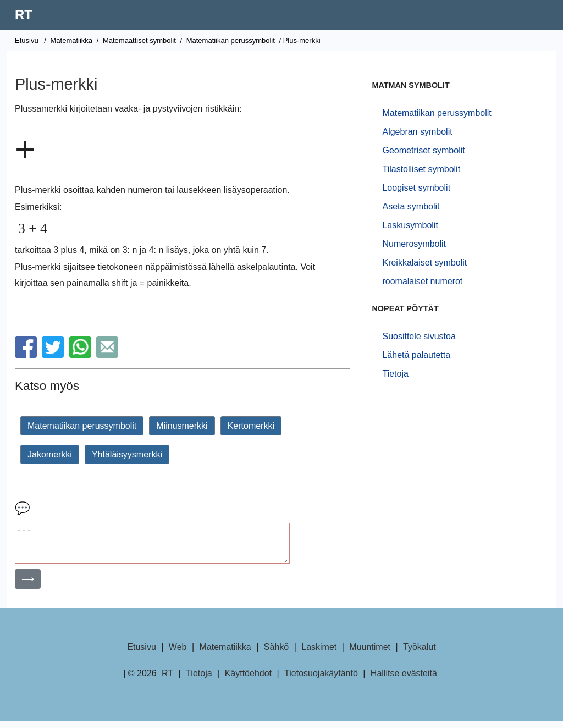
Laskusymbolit (410, 225)
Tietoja (395, 374)
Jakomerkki (50, 454)
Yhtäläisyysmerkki (127, 454)
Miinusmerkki (182, 426)
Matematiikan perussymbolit (231, 40)
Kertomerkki (251, 426)
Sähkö (276, 653)
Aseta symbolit (411, 206)
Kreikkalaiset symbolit (424, 263)
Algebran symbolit (417, 132)
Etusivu (27, 40)
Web (178, 653)
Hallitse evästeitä (404, 680)
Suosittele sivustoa (419, 336)
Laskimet (319, 653)
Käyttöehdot (248, 680)
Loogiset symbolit (416, 188)
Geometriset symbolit (423, 150)
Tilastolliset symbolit (421, 169)
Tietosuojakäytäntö (321, 680)
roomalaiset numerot (422, 281)
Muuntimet (370, 653)
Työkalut (420, 653)
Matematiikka (71, 40)
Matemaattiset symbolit (139, 40)
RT (24, 15)
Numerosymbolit (414, 244)
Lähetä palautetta (416, 355)
